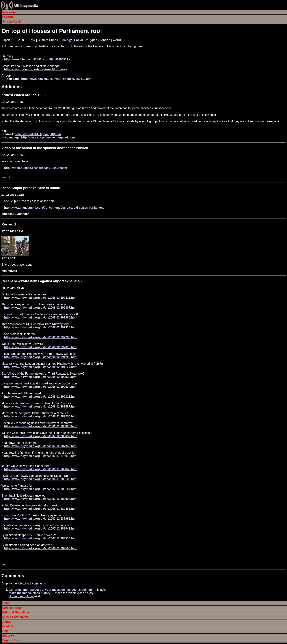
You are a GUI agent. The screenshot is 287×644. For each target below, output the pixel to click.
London (105, 40)
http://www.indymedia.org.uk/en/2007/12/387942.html (41, 529)
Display (7, 583)
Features (8, 17)
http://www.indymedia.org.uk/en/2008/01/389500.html (41, 548)
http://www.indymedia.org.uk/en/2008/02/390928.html (41, 377)
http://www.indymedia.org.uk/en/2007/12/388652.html (41, 436)
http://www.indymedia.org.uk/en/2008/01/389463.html (41, 509)
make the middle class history (30, 593)
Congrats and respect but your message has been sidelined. (51, 590)
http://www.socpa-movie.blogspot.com (48, 137)
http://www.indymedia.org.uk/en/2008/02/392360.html (41, 318)
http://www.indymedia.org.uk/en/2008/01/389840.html (41, 469)
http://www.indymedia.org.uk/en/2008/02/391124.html (41, 367)
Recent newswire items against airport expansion (42, 281)
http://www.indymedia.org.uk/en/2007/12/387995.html (41, 519)
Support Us (10, 640)
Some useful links (21, 596)
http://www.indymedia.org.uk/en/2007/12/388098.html (41, 499)
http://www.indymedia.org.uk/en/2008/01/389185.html (41, 479)
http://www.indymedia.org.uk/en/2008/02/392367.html (41, 308)
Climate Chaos (48, 40)
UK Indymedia (26, 6)
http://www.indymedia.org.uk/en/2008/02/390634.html (41, 387)
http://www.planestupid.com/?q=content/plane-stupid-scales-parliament (54, 208)
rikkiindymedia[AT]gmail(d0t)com (38, 134)
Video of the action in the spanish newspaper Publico (45, 148)
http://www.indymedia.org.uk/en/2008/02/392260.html (41, 337)
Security (8, 636)
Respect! (9, 224)
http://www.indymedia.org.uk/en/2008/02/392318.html (41, 327)
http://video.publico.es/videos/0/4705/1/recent (36, 168)
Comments (13, 576)
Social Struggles (86, 40)
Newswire (9, 12)
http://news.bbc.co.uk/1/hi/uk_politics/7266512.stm (39, 59)
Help (5, 631)
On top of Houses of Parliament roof (52, 31)
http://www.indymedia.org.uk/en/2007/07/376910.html (41, 456)
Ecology (66, 40)
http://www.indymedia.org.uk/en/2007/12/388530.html (41, 538)
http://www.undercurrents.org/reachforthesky (35, 69)
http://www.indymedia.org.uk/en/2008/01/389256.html (41, 416)
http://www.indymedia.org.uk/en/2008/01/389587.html (41, 407)
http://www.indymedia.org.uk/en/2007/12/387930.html (41, 446)
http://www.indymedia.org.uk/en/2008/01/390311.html (41, 397)
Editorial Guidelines (16, 612)
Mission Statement (15, 617)
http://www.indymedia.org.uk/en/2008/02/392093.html (41, 347)
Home (6, 603)
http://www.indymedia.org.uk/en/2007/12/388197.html (41, 489)
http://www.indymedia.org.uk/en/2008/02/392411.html (41, 298)
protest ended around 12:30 (24, 95)
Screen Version (13, 22)
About (6, 622)
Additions (12, 87)
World (117, 40)
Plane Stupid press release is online (31, 188)
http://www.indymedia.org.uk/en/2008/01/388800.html (41, 426)
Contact (8, 626)
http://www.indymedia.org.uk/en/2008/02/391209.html (41, 357)
